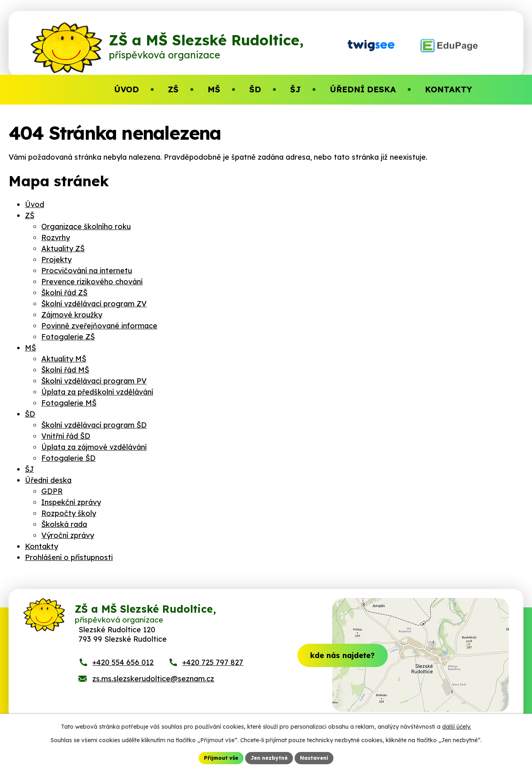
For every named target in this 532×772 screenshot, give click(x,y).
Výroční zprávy (68, 535)
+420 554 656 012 (123, 670)
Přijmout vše (217, 757)
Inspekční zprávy (71, 502)
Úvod (35, 204)
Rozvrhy (56, 238)
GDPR (52, 491)
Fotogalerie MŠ (69, 403)
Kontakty (41, 546)
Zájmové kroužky (72, 315)
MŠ (30, 348)
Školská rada (64, 524)
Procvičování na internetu (87, 271)
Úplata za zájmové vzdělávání (94, 447)
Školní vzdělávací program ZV (94, 304)
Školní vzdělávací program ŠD (94, 425)
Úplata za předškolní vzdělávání (97, 392)
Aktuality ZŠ (63, 249)
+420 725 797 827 (213, 670)
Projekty (56, 260)
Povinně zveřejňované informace (99, 326)
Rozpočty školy (69, 513)
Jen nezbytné (269, 757)
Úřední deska (48, 480)
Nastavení (318, 757)
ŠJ (29, 469)
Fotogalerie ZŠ (68, 337)
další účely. (457, 725)
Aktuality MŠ (64, 359)
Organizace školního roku (86, 226)
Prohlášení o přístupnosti (69, 557)
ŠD (30, 414)
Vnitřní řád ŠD (66, 436)
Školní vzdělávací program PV (94, 381)
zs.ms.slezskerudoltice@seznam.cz (153, 686)
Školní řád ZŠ (64, 293)
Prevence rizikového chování (92, 282)
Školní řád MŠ (65, 370)
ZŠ (30, 215)
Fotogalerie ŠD (68, 458)
